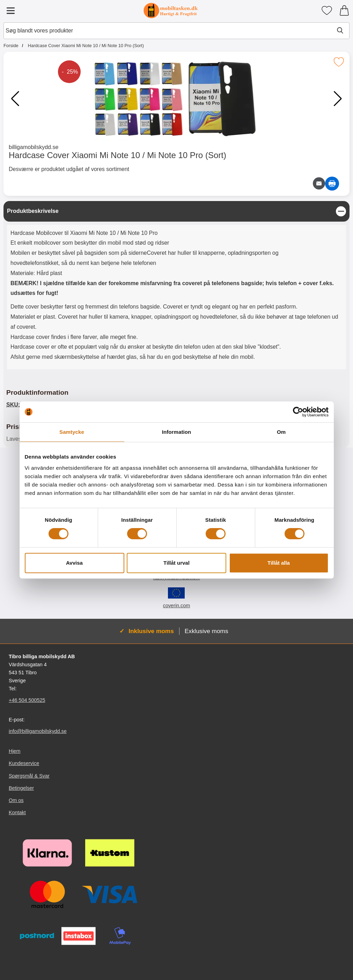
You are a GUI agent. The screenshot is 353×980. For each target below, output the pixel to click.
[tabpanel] (176, 287)
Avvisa (74, 563)
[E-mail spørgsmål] (319, 183)
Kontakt (17, 812)
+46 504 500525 (27, 700)
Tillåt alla (279, 563)
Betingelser (21, 788)
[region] (176, 211)
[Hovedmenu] (10, 10)
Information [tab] (177, 432)
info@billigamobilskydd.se (38, 731)
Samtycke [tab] (72, 432)
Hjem (15, 751)
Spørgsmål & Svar (29, 776)
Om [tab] (281, 432)
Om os (16, 800)
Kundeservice (24, 763)
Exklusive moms (207, 631)
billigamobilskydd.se (34, 147)
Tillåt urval (176, 563)
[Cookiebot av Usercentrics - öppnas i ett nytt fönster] (298, 412)
